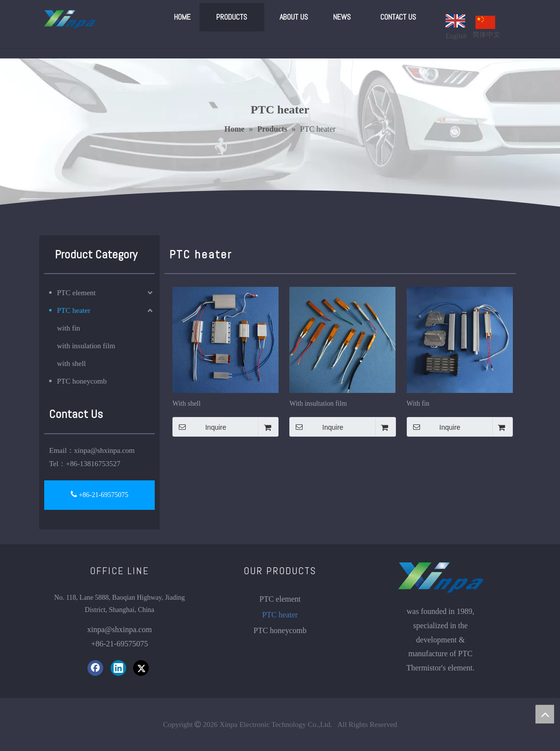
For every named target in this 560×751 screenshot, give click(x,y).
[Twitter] (141, 668)
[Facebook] (95, 668)
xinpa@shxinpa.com (104, 450)
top (545, 714)
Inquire (199, 427)
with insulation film (86, 346)
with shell (71, 363)
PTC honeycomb (82, 381)
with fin (69, 328)
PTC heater (74, 310)
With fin (418, 403)
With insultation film (318, 403)
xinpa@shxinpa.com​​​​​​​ (120, 629)
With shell (186, 403)
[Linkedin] (118, 668)
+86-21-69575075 (100, 494)
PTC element (76, 293)
